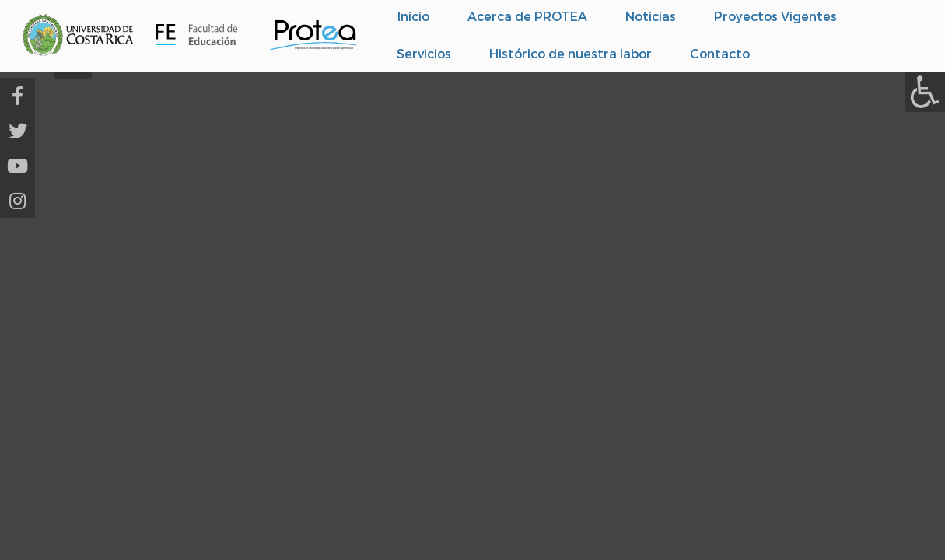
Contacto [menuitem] (720, 53)
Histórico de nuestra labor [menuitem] (570, 53)
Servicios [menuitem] (424, 53)
